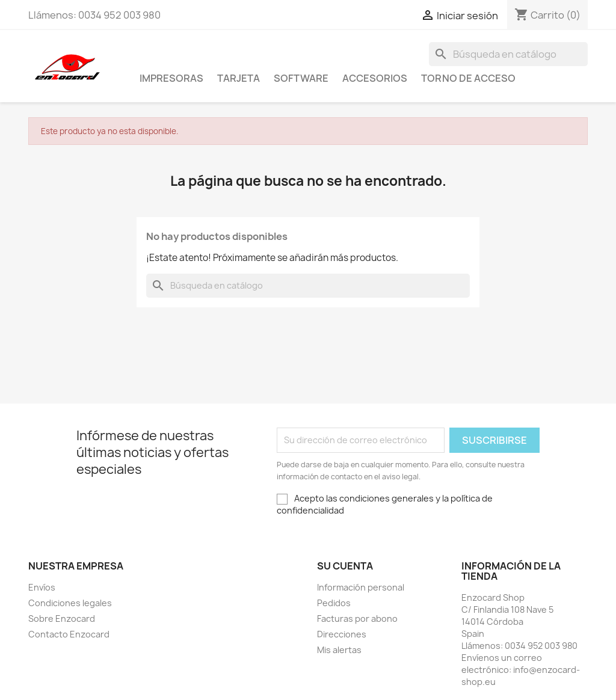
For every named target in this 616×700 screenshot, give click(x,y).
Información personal (361, 587)
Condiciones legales (70, 603)
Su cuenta (345, 566)
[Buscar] (508, 54)
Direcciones (342, 634)
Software (301, 78)
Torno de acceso (468, 78)
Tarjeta (239, 78)
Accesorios (375, 78)
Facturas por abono (357, 619)
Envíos (42, 587)
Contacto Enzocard (69, 634)
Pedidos (334, 603)
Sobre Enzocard (62, 619)
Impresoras (171, 78)
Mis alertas (339, 650)
